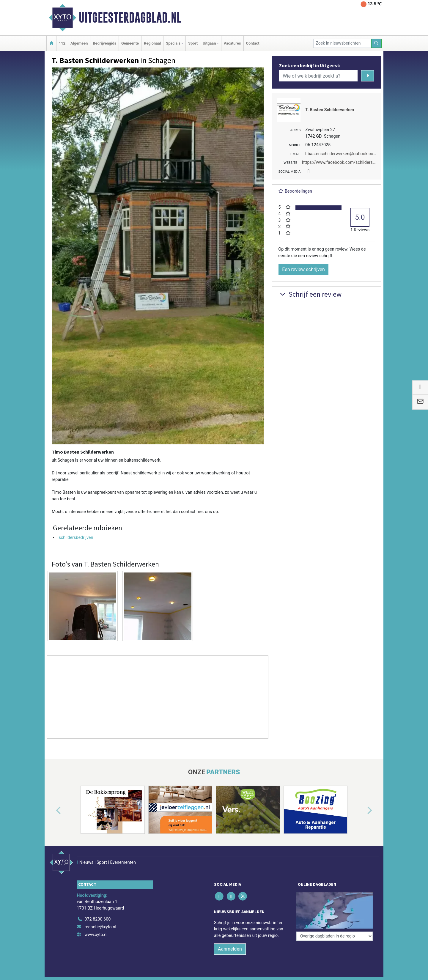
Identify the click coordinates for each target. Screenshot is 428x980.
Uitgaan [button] (209, 43)
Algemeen (79, 43)
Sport (193, 43)
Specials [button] (173, 43)
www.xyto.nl (96, 935)
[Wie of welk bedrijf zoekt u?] (318, 76)
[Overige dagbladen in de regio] (335, 936)
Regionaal (152, 43)
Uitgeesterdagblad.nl (130, 18)
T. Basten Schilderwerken (330, 110)
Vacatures (232, 43)
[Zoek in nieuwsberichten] (342, 43)
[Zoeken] (377, 43)
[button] (52, 811)
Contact (253, 43)
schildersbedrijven (76, 538)
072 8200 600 (97, 919)
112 (62, 43)
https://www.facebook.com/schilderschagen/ (345, 162)
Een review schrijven (303, 269)
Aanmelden (230, 949)
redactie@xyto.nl (100, 927)
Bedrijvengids (104, 43)
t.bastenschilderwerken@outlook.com (341, 154)
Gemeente (130, 43)
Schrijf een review (310, 294)
